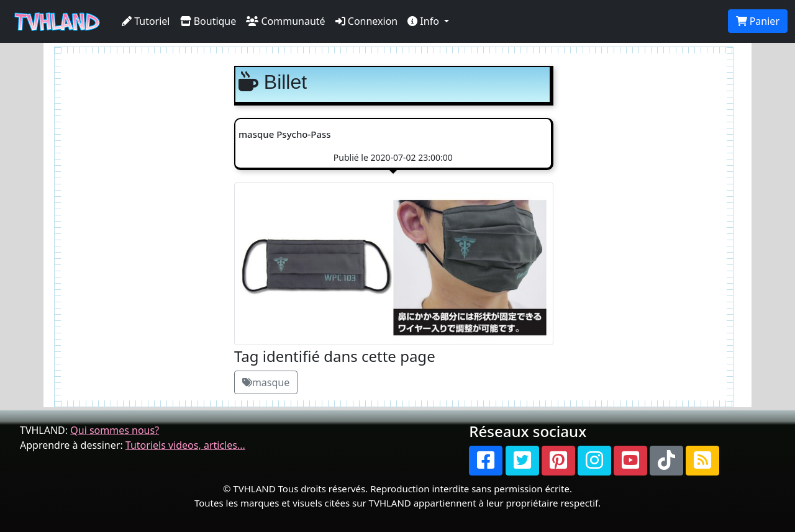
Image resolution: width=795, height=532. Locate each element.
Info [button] (425, 21)
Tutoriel (146, 21)
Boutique (208, 21)
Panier (758, 21)
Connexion (367, 21)
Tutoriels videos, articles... (185, 445)
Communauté (285, 21)
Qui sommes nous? (115, 430)
